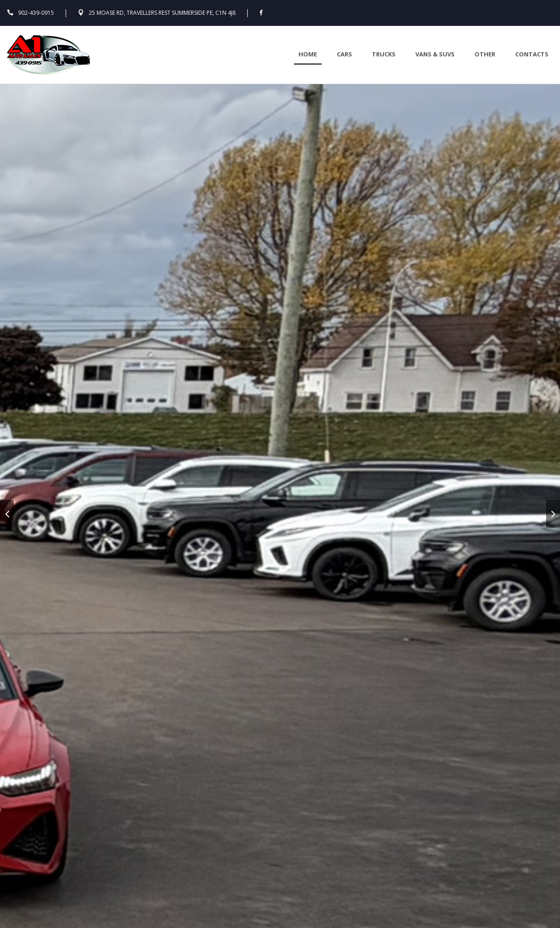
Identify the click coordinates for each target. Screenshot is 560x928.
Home (308, 54)
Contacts (532, 54)
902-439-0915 (36, 13)
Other (485, 54)
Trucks (384, 54)
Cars (344, 54)
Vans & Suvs (435, 54)
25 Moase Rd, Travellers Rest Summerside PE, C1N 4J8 (162, 13)
